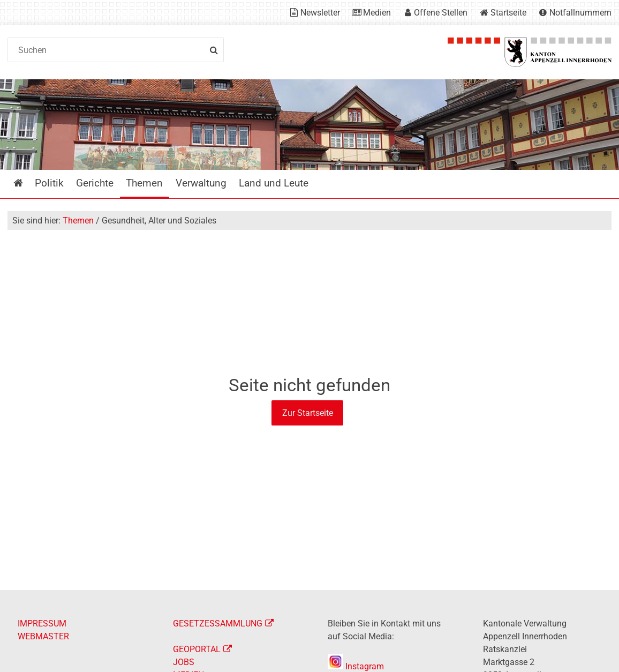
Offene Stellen (441, 13)
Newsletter (320, 13)
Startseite (508, 13)
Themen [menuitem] (144, 183)
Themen (78, 221)
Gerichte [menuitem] (95, 183)
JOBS (184, 662)
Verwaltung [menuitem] (201, 183)
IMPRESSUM (42, 624)
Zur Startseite (308, 413)
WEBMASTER (43, 636)
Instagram (356, 666)
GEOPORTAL (197, 649)
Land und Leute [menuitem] (274, 183)
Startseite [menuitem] (26, 183)
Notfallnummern (580, 13)
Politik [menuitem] (49, 183)
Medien (377, 13)
